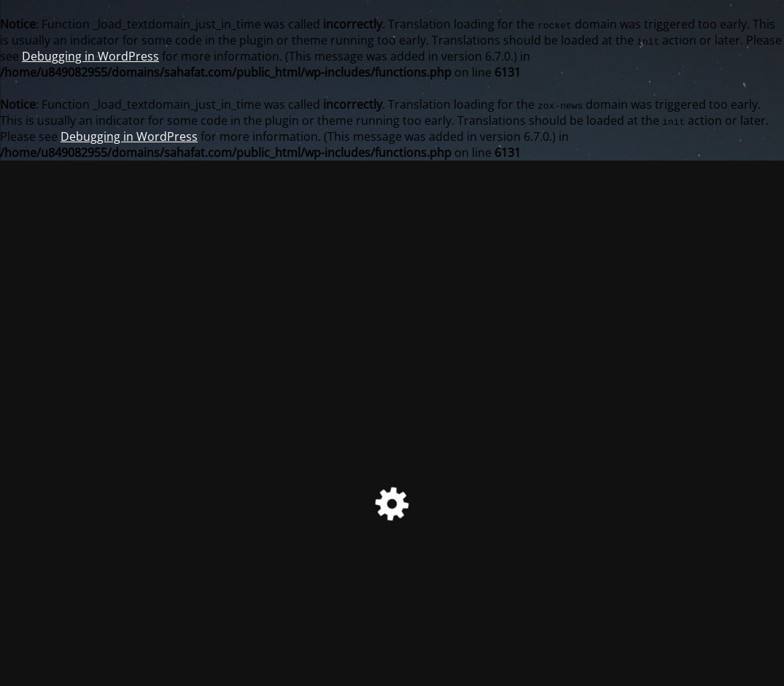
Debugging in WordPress (90, 56)
